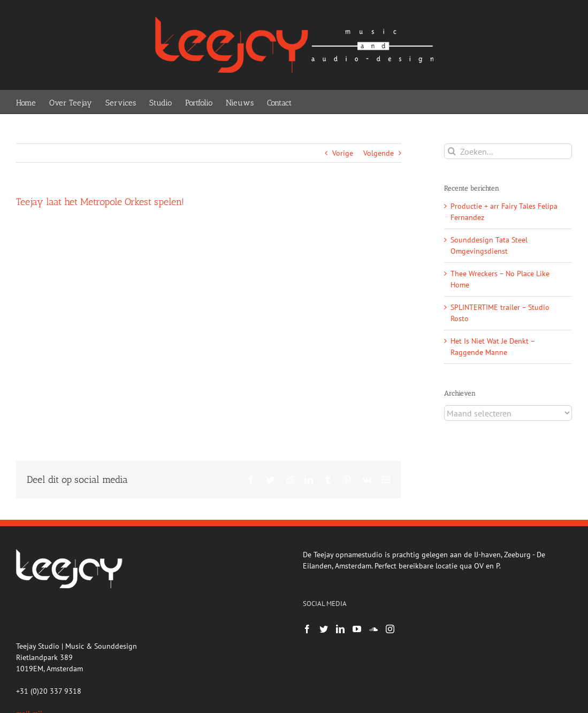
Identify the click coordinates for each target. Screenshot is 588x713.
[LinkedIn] (340, 629)
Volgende (379, 153)
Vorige (343, 153)
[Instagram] (390, 629)
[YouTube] (357, 629)
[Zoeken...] (508, 151)
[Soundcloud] (373, 629)
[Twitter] (324, 629)
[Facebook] (307, 629)
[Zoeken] (452, 151)
